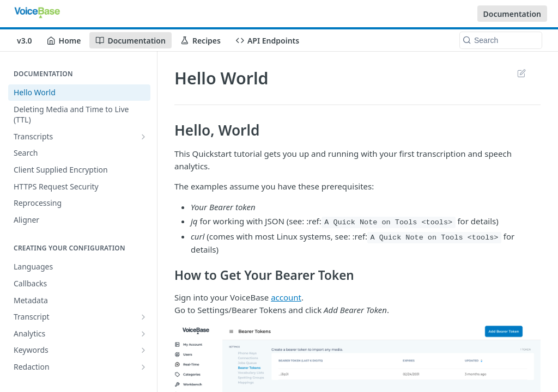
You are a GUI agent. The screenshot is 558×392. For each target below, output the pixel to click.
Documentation (512, 14)
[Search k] (501, 40)
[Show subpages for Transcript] (143, 317)
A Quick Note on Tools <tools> (388, 222)
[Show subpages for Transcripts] (143, 137)
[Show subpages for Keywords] (143, 350)
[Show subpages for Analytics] (143, 334)
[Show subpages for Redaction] (143, 367)
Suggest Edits (521, 73)
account (286, 297)
